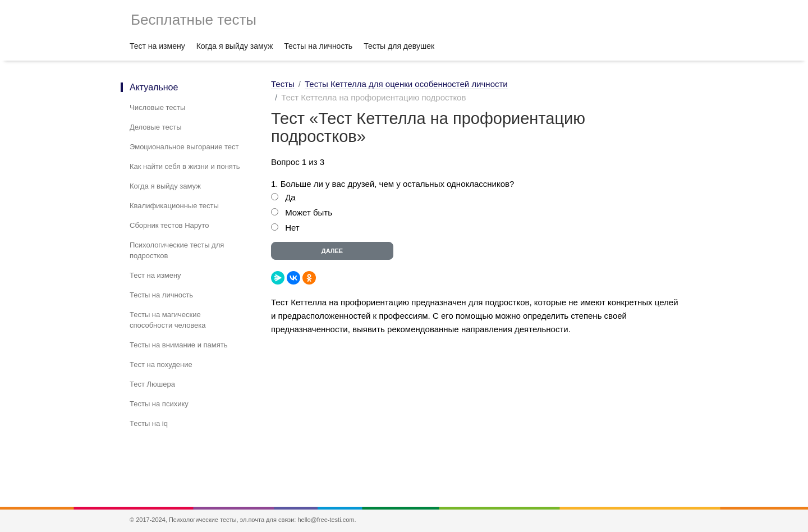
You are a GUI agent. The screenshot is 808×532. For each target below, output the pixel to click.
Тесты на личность (318, 46)
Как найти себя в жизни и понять (185, 166)
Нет (292, 228)
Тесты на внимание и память (179, 345)
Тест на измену (157, 46)
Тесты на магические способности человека (168, 320)
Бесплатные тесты (194, 20)
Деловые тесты (156, 127)
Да (290, 197)
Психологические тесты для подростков (177, 250)
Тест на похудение (161, 364)
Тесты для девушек (399, 46)
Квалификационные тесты (174, 206)
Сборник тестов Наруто (169, 225)
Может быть (309, 212)
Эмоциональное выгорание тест (184, 147)
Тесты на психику (159, 404)
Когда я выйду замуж (235, 46)
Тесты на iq (149, 423)
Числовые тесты (157, 107)
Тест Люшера (152, 384)
